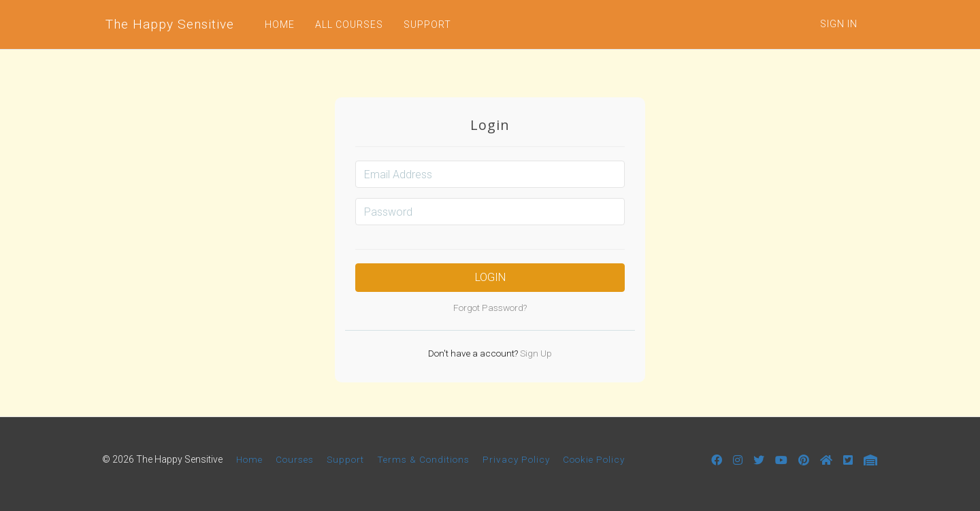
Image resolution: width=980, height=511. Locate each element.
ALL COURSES (349, 24)
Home (249, 459)
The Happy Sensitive (170, 24)
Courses (295, 459)
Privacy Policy (516, 459)
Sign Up (535, 353)
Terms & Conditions (423, 459)
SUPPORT (427, 24)
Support (345, 459)
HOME (280, 24)
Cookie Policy (594, 459)
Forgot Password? (490, 308)
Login (490, 277)
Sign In (839, 24)
